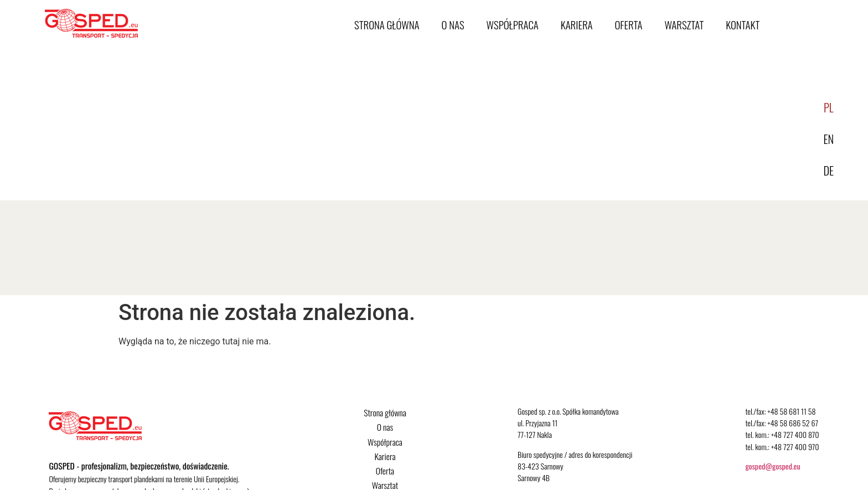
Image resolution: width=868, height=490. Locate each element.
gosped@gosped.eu (773, 466)
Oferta (629, 25)
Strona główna (387, 25)
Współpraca (513, 25)
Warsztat (684, 25)
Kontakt (743, 25)
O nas (453, 25)
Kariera (577, 25)
